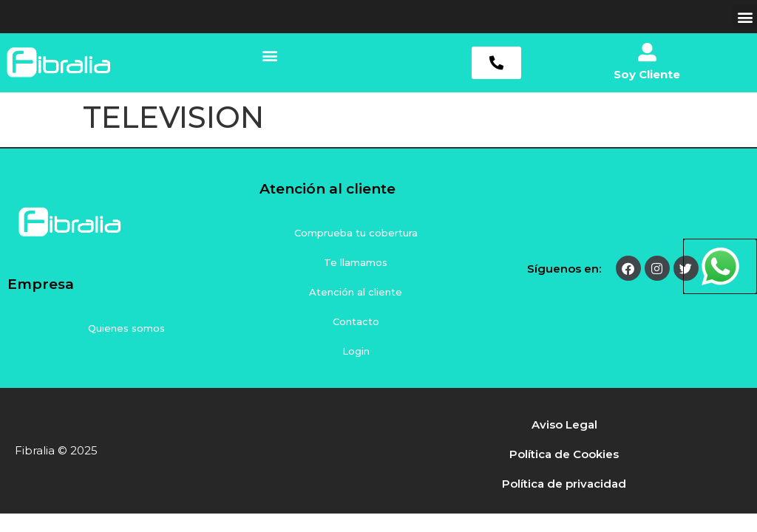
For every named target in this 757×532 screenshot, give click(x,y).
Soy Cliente (647, 74)
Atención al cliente (356, 292)
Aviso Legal (564, 424)
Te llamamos (356, 262)
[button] (745, 17)
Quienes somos (126, 328)
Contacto (356, 321)
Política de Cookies (564, 454)
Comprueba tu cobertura (356, 233)
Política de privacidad (564, 484)
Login (356, 351)
